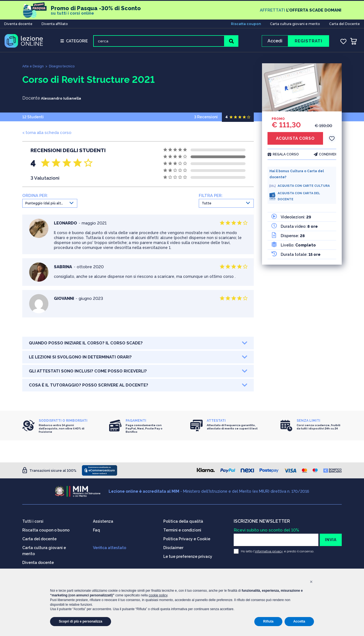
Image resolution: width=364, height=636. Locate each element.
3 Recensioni (224, 119)
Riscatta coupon (246, 23)
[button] (311, 582)
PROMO (278, 121)
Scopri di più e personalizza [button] (81, 621)
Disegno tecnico (65, 68)
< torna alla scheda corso (47, 135)
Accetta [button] (299, 621)
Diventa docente (18, 23)
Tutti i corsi (33, 519)
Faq (96, 528)
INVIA (331, 538)
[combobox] (50, 205)
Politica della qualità (183, 519)
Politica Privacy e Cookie (187, 537)
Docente (31, 100)
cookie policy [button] (158, 595)
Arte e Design (34, 68)
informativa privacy (269, 549)
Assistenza (103, 519)
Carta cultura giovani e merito (295, 23)
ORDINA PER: (35, 198)
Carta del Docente (344, 23)
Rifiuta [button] (268, 621)
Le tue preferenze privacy (188, 555)
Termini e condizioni (182, 528)
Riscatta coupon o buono (46, 528)
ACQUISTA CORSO (295, 140)
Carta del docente (39, 537)
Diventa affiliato (55, 23)
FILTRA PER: (211, 198)
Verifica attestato (110, 546)
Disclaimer (173, 546)
